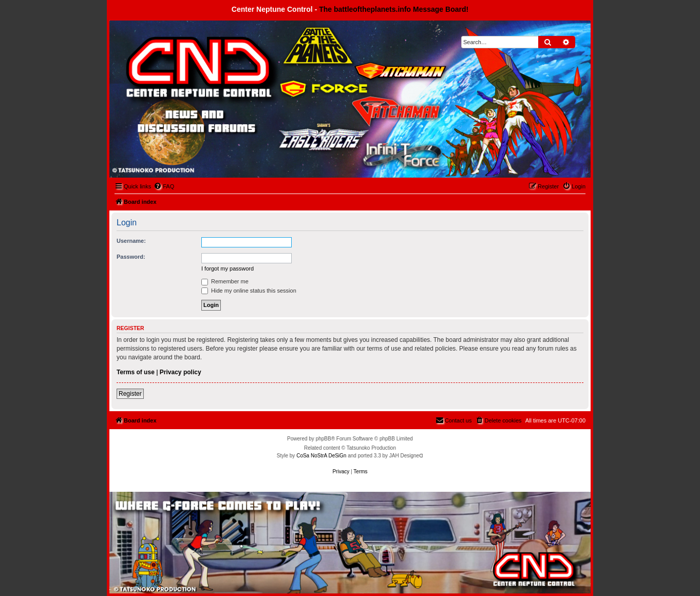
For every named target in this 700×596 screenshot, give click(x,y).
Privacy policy (181, 372)
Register (130, 394)
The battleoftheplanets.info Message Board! (394, 9)
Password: (131, 257)
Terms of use (136, 372)
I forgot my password (228, 268)
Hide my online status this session (249, 291)
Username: (131, 241)
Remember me (225, 281)
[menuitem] (164, 186)
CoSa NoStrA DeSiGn (321, 456)
